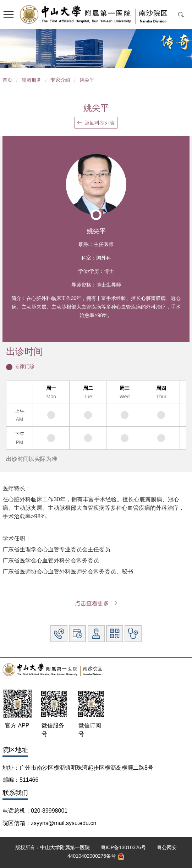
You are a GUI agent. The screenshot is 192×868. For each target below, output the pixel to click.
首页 (7, 80)
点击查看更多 (96, 603)
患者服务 (32, 80)
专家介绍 (60, 80)
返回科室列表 (96, 123)
